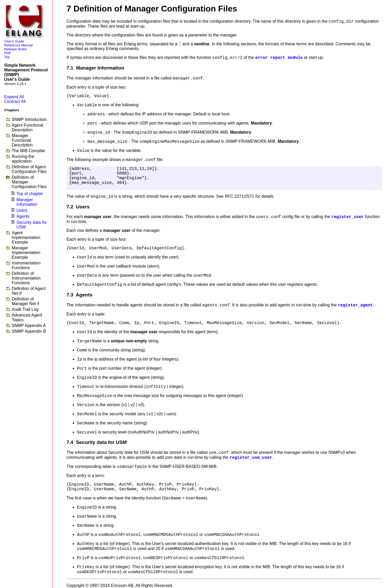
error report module (279, 58)
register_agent (355, 305)
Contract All (15, 101)
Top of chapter (30, 194)
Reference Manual (18, 45)
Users (22, 210)
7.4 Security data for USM (97, 442)
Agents (23, 216)
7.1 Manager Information (95, 68)
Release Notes (16, 49)
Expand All (14, 97)
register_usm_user (251, 458)
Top (7, 57)
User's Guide (14, 41)
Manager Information (27, 202)
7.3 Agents (79, 295)
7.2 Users (78, 207)
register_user (348, 217)
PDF (8, 53)
